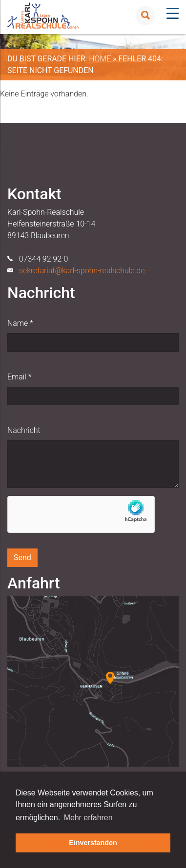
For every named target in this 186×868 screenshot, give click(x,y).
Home (100, 59)
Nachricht (24, 430)
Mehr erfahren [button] (88, 818)
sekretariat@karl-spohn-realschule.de (82, 271)
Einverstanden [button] (93, 843)
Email (19, 377)
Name (20, 323)
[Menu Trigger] (173, 13)
